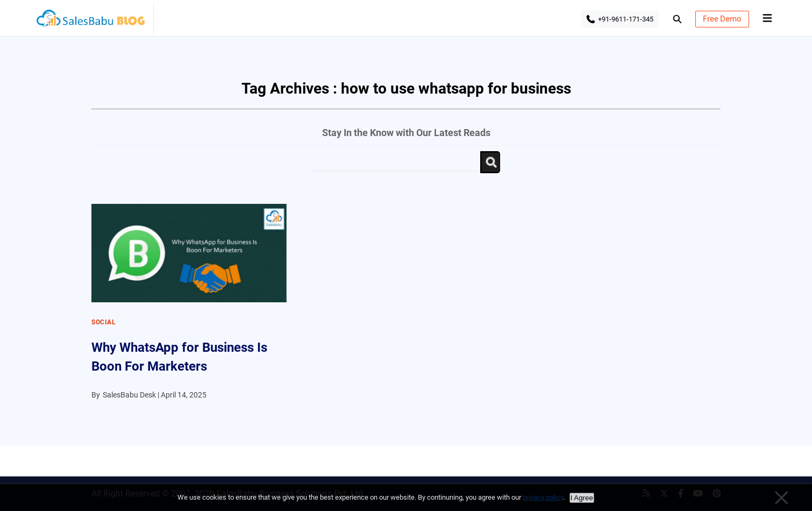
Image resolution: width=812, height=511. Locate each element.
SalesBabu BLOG (90, 22)
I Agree (582, 498)
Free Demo (722, 19)
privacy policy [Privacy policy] (543, 497)
